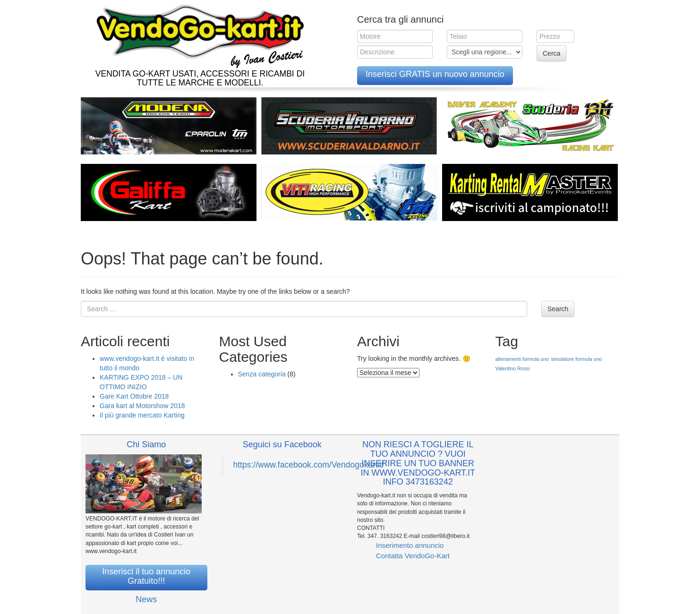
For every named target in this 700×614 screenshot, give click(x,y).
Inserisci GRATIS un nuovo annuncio (435, 74)
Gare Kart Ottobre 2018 (134, 396)
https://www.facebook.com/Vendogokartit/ (309, 465)
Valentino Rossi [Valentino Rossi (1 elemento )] (513, 368)
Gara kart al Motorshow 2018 (142, 406)
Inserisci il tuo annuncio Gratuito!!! (146, 576)
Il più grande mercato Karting (142, 415)
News (146, 599)
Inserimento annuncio (410, 545)
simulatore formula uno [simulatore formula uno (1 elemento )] (576, 359)
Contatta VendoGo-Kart (413, 556)
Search (558, 309)
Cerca (551, 53)
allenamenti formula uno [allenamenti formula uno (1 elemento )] (522, 359)
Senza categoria (262, 374)
